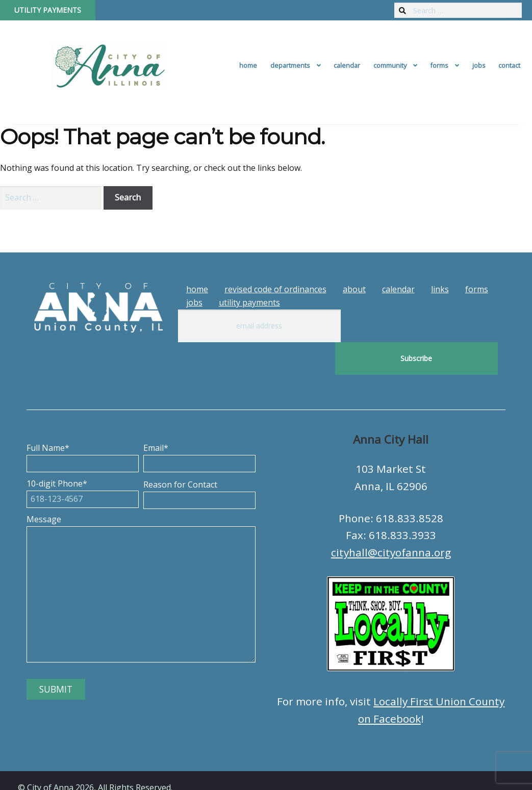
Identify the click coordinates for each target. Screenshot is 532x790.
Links (440, 289)
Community (390, 65)
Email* (199, 423)
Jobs (479, 65)
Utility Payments (48, 10)
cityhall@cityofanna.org (391, 520)
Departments (290, 65)
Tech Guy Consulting (218, 773)
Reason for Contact (199, 460)
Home (248, 65)
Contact (509, 65)
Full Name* (83, 423)
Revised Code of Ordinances (275, 289)
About (354, 289)
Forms (439, 65)
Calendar (347, 65)
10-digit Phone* (83, 458)
